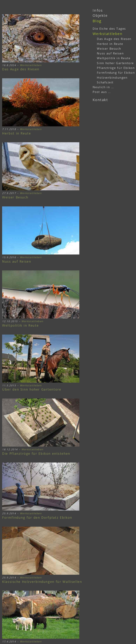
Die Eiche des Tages (109, 29)
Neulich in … (103, 87)
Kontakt (100, 100)
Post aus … (102, 92)
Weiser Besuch (15, 197)
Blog (97, 21)
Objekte (100, 15)
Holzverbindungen (42, 582)
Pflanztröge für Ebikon (36, 454)
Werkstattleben (31, 65)
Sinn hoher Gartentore (32, 390)
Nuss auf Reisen (17, 262)
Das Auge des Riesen (21, 69)
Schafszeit (105, 82)
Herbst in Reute (16, 133)
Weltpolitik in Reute (20, 326)
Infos (98, 10)
